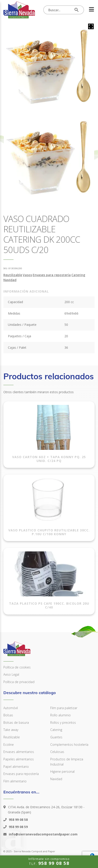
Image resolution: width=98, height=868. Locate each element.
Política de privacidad (19, 682)
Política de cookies (17, 667)
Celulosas (57, 752)
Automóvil (11, 708)
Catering (78, 275)
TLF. (49, 861)
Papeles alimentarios (19, 759)
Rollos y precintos (63, 723)
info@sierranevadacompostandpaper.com (43, 834)
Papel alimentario (16, 767)
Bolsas (8, 715)
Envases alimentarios (19, 752)
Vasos (27, 275)
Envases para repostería (52, 275)
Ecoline (9, 745)
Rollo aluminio (60, 715)
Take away (11, 730)
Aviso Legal (11, 674)
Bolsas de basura (16, 723)
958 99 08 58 (18, 820)
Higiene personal (62, 771)
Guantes (56, 737)
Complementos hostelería (69, 745)
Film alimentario (15, 781)
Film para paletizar (64, 708)
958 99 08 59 (18, 827)
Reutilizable (13, 275)
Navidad (10, 280)
